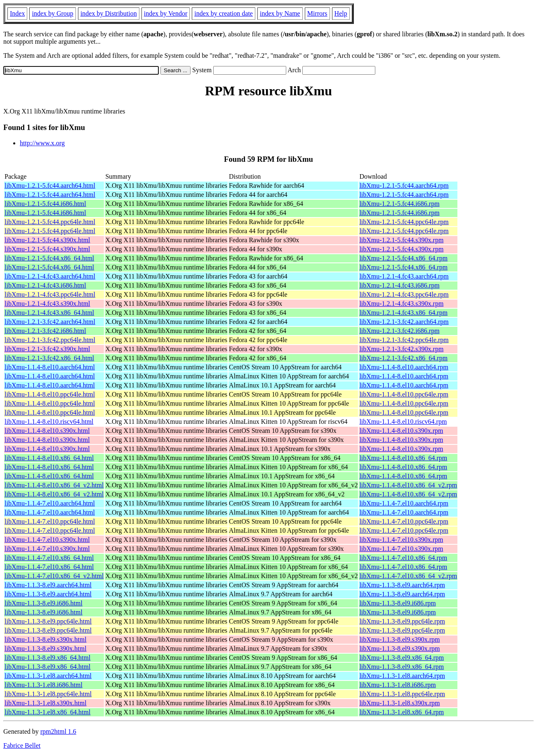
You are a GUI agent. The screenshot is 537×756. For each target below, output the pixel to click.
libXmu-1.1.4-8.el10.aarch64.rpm (404, 367)
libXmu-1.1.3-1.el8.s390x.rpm (399, 703)
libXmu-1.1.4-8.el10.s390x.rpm (401, 431)
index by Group (52, 13)
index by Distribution (109, 13)
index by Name (280, 13)
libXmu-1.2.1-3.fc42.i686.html (45, 331)
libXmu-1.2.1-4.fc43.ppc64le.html (50, 294)
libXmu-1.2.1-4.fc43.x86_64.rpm (403, 313)
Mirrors (317, 13)
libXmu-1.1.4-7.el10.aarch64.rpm (404, 503)
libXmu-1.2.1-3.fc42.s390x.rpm (401, 349)
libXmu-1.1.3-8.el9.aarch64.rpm (402, 585)
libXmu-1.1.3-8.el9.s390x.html (46, 639)
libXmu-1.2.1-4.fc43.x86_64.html (49, 313)
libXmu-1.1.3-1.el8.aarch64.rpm (402, 676)
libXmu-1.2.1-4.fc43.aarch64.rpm (404, 276)
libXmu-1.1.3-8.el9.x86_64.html (47, 658)
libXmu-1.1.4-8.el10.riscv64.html (49, 422)
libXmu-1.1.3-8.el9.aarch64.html (48, 585)
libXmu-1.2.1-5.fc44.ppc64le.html (50, 222)
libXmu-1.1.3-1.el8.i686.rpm (397, 685)
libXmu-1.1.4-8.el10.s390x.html (47, 431)
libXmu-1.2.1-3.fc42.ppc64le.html (50, 340)
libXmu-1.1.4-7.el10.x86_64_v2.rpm (408, 576)
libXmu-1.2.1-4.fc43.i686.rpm (399, 285)
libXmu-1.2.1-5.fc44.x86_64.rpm (403, 258)
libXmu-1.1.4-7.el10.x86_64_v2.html (54, 576)
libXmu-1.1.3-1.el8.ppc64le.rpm (402, 694)
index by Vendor (166, 13)
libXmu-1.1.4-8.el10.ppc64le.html (50, 394)
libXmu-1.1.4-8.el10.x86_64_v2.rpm (408, 485)
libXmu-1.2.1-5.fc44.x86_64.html (49, 258)
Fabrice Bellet (22, 745)
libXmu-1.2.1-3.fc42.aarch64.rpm (404, 322)
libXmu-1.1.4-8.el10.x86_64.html (49, 458)
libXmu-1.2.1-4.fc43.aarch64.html (50, 276)
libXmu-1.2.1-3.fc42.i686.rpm (399, 331)
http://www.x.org (42, 143)
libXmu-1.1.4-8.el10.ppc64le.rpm (404, 394)
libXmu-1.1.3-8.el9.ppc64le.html (48, 621)
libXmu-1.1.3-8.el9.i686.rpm (397, 603)
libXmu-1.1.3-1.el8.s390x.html (46, 703)
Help (341, 13)
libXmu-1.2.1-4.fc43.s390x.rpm (401, 304)
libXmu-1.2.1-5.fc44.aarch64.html (50, 185)
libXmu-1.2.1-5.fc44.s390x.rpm (401, 240)
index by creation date (224, 13)
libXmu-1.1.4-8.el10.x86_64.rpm (403, 458)
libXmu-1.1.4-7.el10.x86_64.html (49, 558)
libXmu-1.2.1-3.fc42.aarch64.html (50, 322)
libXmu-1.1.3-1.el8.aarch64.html (48, 676)
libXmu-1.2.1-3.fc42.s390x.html (47, 349)
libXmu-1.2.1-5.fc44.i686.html (45, 204)
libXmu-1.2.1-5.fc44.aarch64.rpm (404, 185)
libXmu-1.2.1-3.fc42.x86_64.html (49, 358)
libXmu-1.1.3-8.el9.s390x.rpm (399, 639)
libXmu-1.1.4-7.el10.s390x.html (47, 540)
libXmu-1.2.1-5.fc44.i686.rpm (399, 204)
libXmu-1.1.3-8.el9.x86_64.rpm (402, 658)
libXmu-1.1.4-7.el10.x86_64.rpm (403, 558)
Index (17, 13)
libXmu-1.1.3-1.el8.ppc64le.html (48, 694)
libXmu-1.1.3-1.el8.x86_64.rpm (402, 712)
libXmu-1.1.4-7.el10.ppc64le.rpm (404, 521)
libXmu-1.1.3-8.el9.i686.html (44, 603)
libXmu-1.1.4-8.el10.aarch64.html (50, 367)
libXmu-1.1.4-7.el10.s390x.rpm (401, 540)
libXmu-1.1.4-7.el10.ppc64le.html (50, 521)
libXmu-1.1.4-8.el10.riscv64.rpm (403, 422)
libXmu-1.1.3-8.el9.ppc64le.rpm (402, 621)
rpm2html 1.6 (58, 731)
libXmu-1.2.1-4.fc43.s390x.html (47, 304)
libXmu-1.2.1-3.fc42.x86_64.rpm (403, 358)
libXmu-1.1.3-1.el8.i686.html (44, 685)
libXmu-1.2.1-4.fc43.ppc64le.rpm (404, 294)
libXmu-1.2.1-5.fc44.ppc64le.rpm (404, 222)
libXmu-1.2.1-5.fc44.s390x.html (47, 240)
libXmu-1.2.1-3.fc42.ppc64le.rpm (404, 340)
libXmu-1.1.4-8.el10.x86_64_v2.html (54, 485)
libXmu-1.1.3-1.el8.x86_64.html (47, 712)
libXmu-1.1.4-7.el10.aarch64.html (50, 503)
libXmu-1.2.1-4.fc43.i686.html (45, 285)
